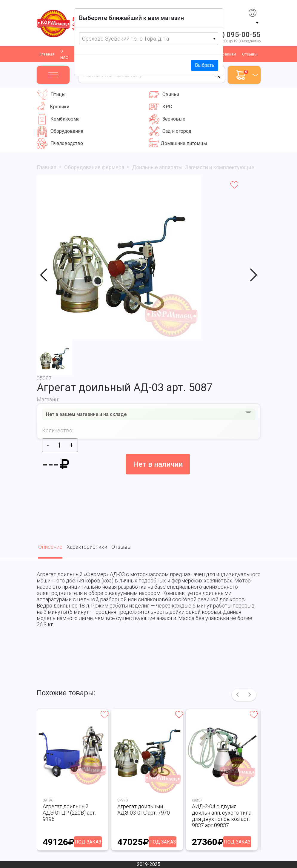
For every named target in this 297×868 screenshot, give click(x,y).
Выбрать (205, 65)
